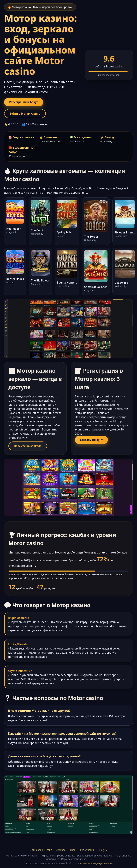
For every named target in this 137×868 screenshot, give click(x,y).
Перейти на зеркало (30, 448)
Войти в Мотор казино (27, 115)
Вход (73, 852)
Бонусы (103, 852)
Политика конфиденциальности (95, 865)
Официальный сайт (41, 852)
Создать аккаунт (93, 441)
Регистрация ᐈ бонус (26, 103)
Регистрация (87, 852)
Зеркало (61, 852)
